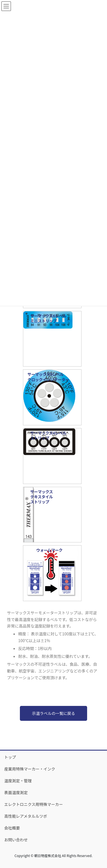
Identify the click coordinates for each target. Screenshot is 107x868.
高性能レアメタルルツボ (26, 816)
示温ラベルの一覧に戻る (53, 713)
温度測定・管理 (18, 781)
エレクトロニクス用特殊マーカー (34, 804)
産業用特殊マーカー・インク (30, 769)
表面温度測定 (16, 792)
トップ (10, 757)
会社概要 (12, 828)
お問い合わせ (16, 840)
